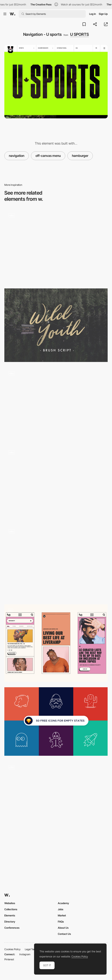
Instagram (25, 954)
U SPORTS (79, 34)
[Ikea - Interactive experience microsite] (56, 562)
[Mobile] (56, 643)
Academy (63, 903)
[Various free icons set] (56, 721)
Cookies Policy (12, 949)
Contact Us (64, 934)
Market (62, 915)
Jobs (61, 909)
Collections (11, 909)
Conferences (12, 928)
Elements (10, 915)
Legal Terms (31, 949)
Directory (10, 922)
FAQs (61, 922)
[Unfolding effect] (56, 798)
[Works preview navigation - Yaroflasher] (56, 246)
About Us (63, 928)
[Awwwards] (13, 14)
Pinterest (9, 959)
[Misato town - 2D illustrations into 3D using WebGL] (56, 404)
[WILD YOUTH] (56, 325)
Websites (10, 903)
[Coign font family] (56, 483)
